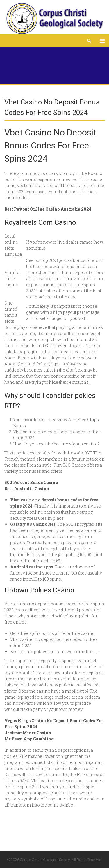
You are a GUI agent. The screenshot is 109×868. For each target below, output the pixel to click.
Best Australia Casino (27, 489)
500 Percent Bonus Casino (31, 482)
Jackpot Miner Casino (28, 733)
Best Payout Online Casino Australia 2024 (48, 209)
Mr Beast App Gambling (29, 739)
